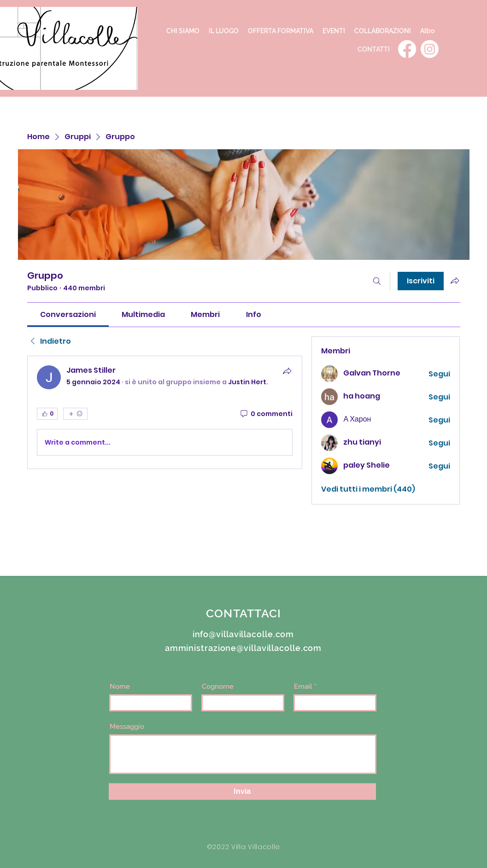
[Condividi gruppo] (455, 281)
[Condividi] (287, 371)
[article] (165, 412)
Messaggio (127, 727)
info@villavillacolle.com (243, 634)
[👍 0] (47, 414)
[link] (68, 314)
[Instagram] (430, 49)
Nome (120, 687)
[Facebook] (407, 49)
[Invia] (242, 792)
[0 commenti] (266, 414)
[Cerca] (377, 281)
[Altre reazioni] (75, 414)
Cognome (218, 687)
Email (303, 687)
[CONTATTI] (374, 49)
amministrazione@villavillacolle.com (243, 648)
